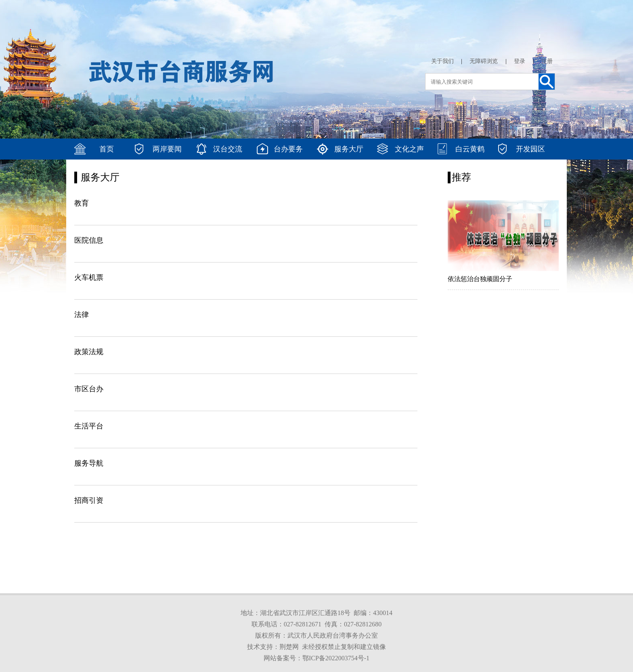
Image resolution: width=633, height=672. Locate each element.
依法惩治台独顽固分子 (480, 279)
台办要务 (288, 149)
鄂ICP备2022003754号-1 (336, 658)
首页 (107, 149)
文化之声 (409, 149)
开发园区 (530, 149)
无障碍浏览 (484, 61)
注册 (547, 61)
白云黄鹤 (470, 149)
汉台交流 (228, 149)
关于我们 (442, 61)
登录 (520, 61)
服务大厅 (349, 149)
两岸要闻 (167, 149)
